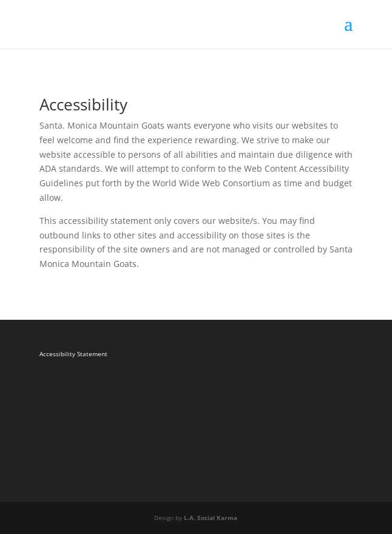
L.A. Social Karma (211, 518)
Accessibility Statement (73, 354)
